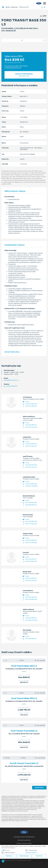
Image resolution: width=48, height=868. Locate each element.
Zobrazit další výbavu (12, 352)
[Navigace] (45, 4)
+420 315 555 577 (11, 386)
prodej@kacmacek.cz (11, 380)
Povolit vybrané (24, 856)
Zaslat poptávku (24, 75)
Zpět (43, 16)
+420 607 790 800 (30, 486)
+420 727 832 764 (30, 446)
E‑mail (26, 402)
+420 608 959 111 (30, 505)
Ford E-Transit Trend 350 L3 (24, 763)
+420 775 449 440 (30, 427)
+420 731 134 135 (30, 467)
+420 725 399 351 (30, 406)
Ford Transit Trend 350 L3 (24, 731)
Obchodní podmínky (24, 840)
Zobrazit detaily (32, 853)
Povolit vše (39, 856)
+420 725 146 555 (30, 543)
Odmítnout (9, 856)
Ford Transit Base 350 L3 (24, 666)
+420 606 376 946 (30, 620)
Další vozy (39, 788)
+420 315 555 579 (30, 404)
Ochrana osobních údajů (24, 843)
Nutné (7, 850)
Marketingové (10, 853)
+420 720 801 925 (30, 599)
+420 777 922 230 (30, 524)
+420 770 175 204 (30, 581)
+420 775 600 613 (30, 561)
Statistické (33, 850)
